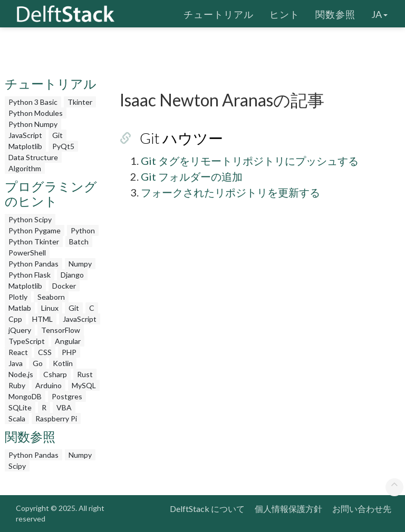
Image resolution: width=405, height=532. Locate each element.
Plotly (18, 297)
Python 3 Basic (33, 102)
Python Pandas (33, 264)
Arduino (49, 385)
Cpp (15, 319)
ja (379, 13)
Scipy (17, 466)
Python (83, 230)
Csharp (55, 374)
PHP (69, 352)
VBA (64, 407)
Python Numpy (33, 124)
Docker (64, 286)
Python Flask (30, 275)
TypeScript (27, 341)
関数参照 (335, 13)
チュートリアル (219, 13)
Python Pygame (35, 230)
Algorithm (25, 168)
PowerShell (27, 253)
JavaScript (25, 135)
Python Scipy (30, 219)
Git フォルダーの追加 (192, 176)
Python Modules (36, 113)
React (18, 352)
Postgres (67, 396)
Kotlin (63, 363)
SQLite (20, 407)
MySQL (84, 385)
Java (16, 363)
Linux (50, 308)
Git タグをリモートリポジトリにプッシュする (250, 161)
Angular (68, 341)
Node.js (21, 374)
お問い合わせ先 (362, 509)
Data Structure (33, 157)
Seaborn (51, 297)
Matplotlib (25, 146)
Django (72, 275)
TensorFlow (61, 330)
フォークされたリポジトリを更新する (230, 192)
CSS (45, 352)
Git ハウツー (181, 138)
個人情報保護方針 (288, 509)
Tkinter (80, 102)
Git (57, 135)
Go (38, 363)
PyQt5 (63, 146)
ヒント (285, 13)
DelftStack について (207, 509)
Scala (17, 418)
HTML (42, 319)
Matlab (20, 308)
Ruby (17, 385)
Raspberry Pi (56, 418)
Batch (79, 242)
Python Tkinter (34, 242)
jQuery (20, 330)
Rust (85, 374)
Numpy (80, 264)
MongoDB (25, 396)
